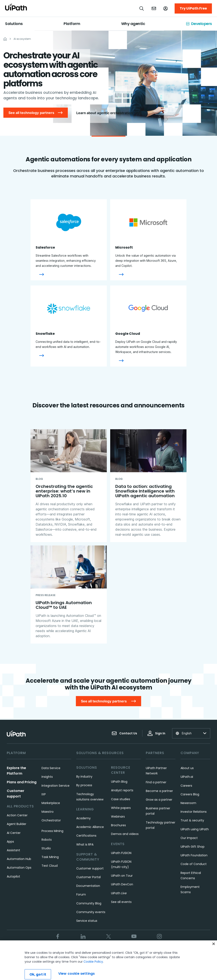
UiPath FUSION (121, 853)
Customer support (90, 868)
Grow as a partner (159, 800)
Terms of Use (80, 951)
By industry (84, 777)
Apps (10, 842)
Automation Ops (19, 868)
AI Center (14, 833)
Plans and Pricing (22, 782)
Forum (81, 894)
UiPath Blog (119, 782)
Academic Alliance (90, 827)
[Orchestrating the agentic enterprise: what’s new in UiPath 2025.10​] (69, 486)
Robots (47, 840)
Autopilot (13, 876)
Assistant (13, 850)
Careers (186, 786)
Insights (47, 777)
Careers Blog (190, 794)
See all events (121, 902)
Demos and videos (125, 834)
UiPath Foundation (194, 855)
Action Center (17, 815)
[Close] (214, 955)
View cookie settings (160, 951)
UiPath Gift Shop (193, 847)
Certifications (86, 836)
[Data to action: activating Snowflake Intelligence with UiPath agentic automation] (148, 486)
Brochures (118, 825)
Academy (83, 818)
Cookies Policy (130, 951)
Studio (46, 848)
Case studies (121, 799)
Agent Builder (17, 824)
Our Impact (189, 838)
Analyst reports (122, 790)
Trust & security (192, 820)
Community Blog (89, 903)
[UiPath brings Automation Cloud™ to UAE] (69, 595)
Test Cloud (50, 866)
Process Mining (52, 831)
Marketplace (51, 803)
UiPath (119, 893)
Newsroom (188, 803)
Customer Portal (88, 877)
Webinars (118, 817)
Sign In (156, 733)
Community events (91, 912)
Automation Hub (19, 859)
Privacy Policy (104, 951)
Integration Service (56, 786)
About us (187, 768)
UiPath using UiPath (195, 829)
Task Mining (50, 857)
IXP (44, 794)
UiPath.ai (187, 777)
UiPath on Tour (122, 876)
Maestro (48, 812)
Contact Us (124, 733)
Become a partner (159, 791)
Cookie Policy (93, 973)
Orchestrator (51, 820)
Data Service (51, 768)
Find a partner (156, 782)
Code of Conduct (194, 864)
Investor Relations (194, 812)
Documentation (88, 886)
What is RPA (85, 844)
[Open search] (142, 8)
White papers (121, 808)
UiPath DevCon (122, 884)
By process (84, 785)
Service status (87, 921)
